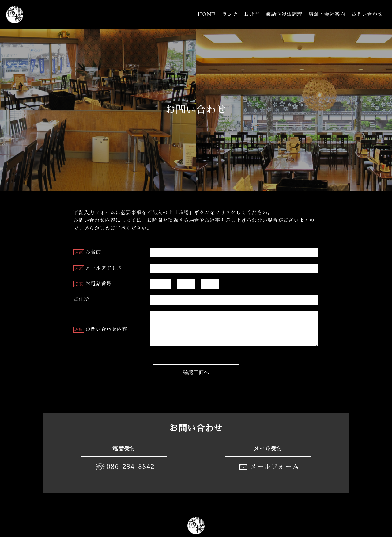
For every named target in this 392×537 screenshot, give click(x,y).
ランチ (230, 14)
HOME (207, 14)
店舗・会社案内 (327, 14)
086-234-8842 (124, 467)
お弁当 (252, 14)
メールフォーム (268, 467)
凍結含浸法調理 (284, 14)
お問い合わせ (367, 14)
